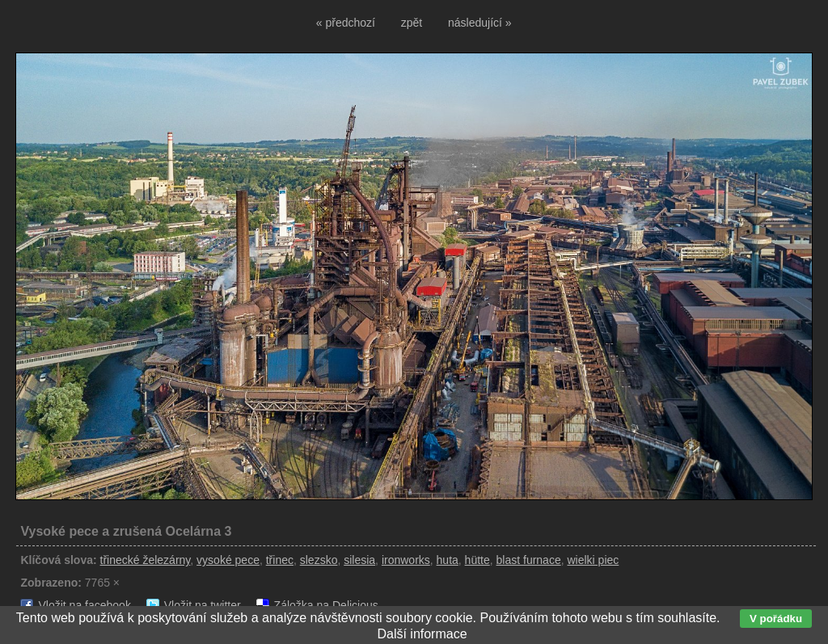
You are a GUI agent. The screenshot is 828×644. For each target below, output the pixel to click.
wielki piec (593, 560)
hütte (477, 560)
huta (448, 560)
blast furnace (529, 560)
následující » (480, 23)
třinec (280, 560)
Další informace (422, 634)
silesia (359, 560)
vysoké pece (228, 560)
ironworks (406, 560)
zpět (412, 23)
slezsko (319, 560)
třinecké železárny (146, 560)
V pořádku (776, 619)
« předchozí (346, 23)
